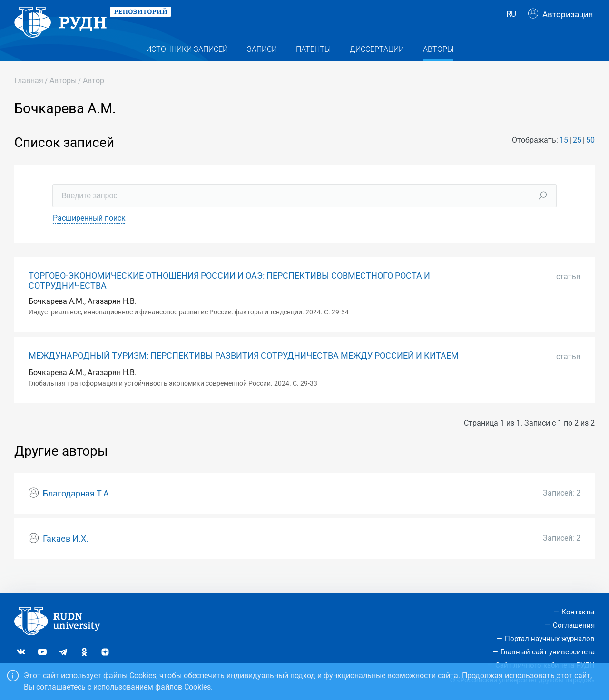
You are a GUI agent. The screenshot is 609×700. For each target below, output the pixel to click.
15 (564, 155)
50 (590, 155)
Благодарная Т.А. (77, 508)
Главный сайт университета (548, 652)
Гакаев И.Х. (66, 554)
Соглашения (574, 625)
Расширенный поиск (89, 233)
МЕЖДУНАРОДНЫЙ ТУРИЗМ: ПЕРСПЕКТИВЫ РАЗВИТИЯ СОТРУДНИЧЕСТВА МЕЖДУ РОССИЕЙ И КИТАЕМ (244, 370)
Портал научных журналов (550, 639)
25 (577, 155)
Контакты (578, 612)
